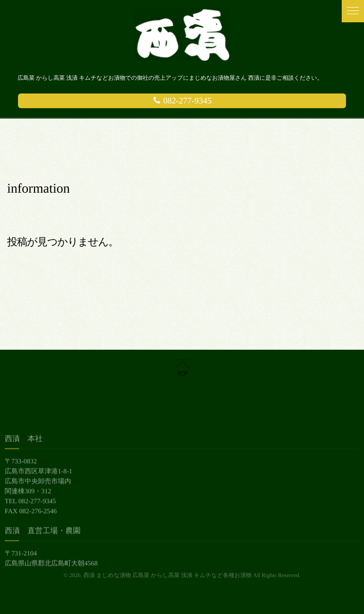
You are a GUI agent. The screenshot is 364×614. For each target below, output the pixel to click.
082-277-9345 (182, 101)
